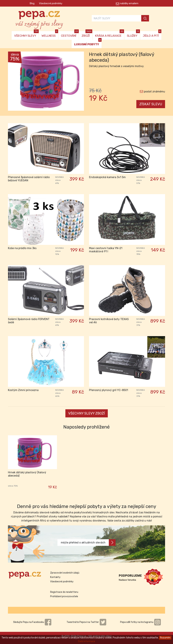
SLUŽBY (133, 34)
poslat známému (155, 92)
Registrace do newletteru (64, 592)
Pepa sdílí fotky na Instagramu (141, 622)
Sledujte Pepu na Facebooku (32, 622)
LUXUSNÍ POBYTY (88, 43)
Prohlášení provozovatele (64, 596)
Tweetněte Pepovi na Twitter (86, 622)
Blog (32, 3)
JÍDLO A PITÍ (152, 34)
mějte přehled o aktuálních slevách (88, 543)
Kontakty (55, 577)
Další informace (87, 641)
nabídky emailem (129, 3)
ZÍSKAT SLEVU (151, 104)
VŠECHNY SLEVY (26, 34)
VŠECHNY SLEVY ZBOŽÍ (87, 413)
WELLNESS (50, 34)
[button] (14, 82)
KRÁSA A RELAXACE (110, 34)
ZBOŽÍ (87, 34)
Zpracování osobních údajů (65, 573)
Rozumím (165, 638)
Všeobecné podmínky (51, 3)
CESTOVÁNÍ (70, 34)
